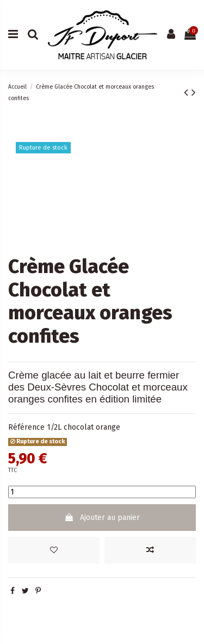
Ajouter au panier (102, 518)
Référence (26, 427)
